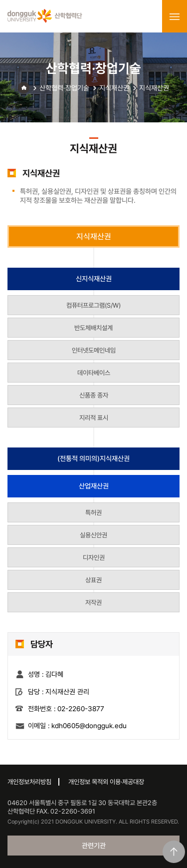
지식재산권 (114, 88)
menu (175, 16)
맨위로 (174, 852)
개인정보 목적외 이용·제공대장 (106, 782)
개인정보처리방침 (29, 782)
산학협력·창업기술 (64, 88)
